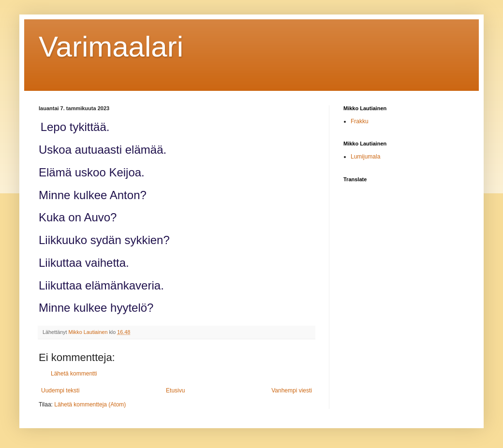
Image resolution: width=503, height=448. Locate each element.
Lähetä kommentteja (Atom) (90, 405)
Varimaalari (111, 47)
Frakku (360, 121)
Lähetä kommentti (74, 374)
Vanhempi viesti (292, 390)
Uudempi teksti (60, 390)
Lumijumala (365, 157)
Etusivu (175, 390)
